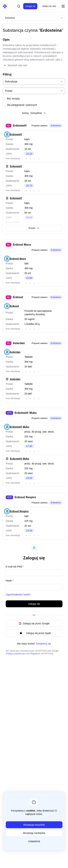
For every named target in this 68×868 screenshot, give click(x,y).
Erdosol (18, 297)
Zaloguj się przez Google (34, 623)
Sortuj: (34, 113)
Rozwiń (34, 228)
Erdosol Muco (22, 245)
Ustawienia (34, 841)
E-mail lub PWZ (15, 567)
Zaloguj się (30, 6)
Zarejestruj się (43, 644)
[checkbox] (4, 99)
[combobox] (34, 18)
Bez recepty (13, 99)
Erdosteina (56, 126)
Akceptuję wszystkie (34, 825)
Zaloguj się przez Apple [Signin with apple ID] (34, 633)
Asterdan (19, 343)
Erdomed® (20, 126)
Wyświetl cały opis (15, 65)
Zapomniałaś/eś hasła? (18, 595)
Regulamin (35, 654)
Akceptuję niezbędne (34, 833)
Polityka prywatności (16, 654)
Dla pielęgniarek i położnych (22, 105)
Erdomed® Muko (26, 413)
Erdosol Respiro (25, 497)
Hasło (10, 581)
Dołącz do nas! (49, 6)
